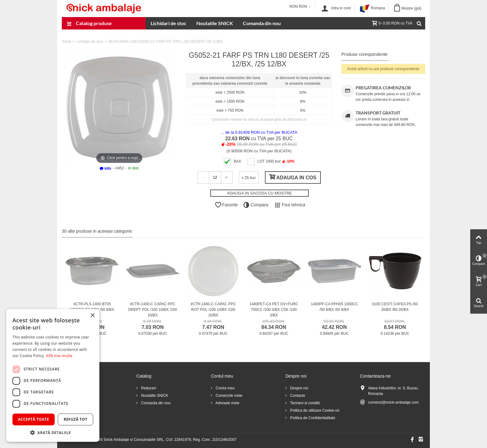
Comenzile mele (228, 396)
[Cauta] (419, 23)
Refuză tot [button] (75, 419)
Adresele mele (227, 403)
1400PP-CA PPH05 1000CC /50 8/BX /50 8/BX (334, 307)
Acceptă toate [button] (34, 419)
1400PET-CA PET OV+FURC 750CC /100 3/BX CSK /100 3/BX (274, 310)
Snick (66, 42)
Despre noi (299, 388)
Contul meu (225, 388)
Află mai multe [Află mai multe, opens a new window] (59, 356)
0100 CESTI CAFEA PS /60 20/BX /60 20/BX (395, 307)
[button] (53, 432)
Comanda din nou (262, 23)
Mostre (412, 8)
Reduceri (148, 388)
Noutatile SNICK (215, 23)
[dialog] (53, 375)
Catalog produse (89, 24)
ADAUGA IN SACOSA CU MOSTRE (260, 193)
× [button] (92, 316)
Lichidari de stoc (168, 23)
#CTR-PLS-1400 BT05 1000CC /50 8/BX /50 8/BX (92, 307)
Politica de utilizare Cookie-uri (314, 410)
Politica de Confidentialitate (312, 418)
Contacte (297, 396)
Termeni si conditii (304, 403)
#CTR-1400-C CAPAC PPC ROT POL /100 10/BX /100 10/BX (213, 310)
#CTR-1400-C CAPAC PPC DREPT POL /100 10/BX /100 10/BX (153, 310)
